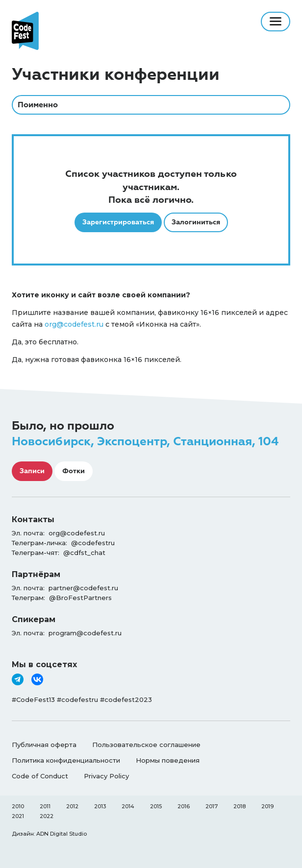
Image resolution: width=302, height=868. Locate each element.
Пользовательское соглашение (146, 745)
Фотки (74, 471)
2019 (267, 806)
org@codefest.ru (74, 324)
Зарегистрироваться (118, 222)
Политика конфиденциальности (66, 760)
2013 (100, 806)
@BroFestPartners (80, 598)
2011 (45, 806)
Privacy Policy (106, 776)
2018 (239, 806)
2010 (18, 806)
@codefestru (93, 543)
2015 (156, 806)
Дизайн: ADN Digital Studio (49, 834)
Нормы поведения (168, 760)
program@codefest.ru (85, 633)
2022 (47, 816)
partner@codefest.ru (83, 588)
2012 (72, 806)
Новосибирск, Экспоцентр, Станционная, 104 (145, 441)
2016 (184, 806)
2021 (18, 816)
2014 (128, 806)
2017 (212, 806)
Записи (32, 471)
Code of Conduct (40, 776)
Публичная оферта (44, 745)
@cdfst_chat (84, 553)
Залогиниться (196, 222)
